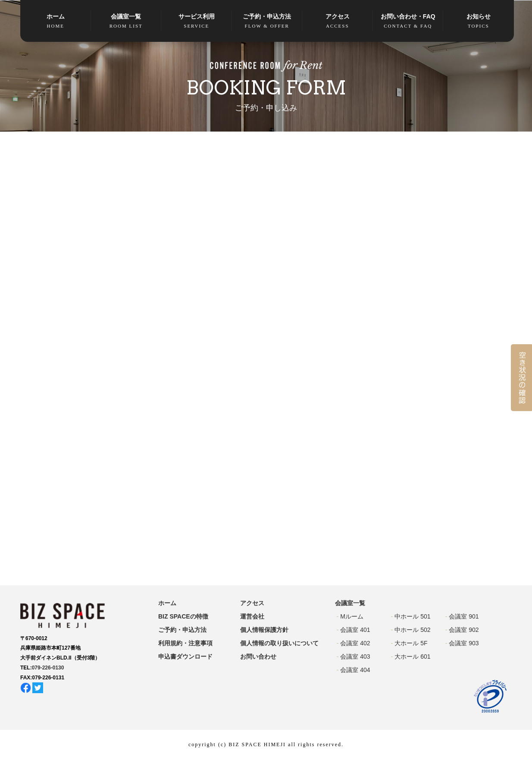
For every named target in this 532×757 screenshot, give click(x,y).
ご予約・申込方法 (267, 21)
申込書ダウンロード (185, 656)
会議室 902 (464, 630)
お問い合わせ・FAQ (408, 21)
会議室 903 (464, 643)
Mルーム (352, 616)
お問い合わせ (258, 656)
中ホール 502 (412, 630)
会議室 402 (355, 643)
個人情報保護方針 (264, 630)
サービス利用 (197, 21)
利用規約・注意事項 (185, 643)
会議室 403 (355, 656)
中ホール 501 (412, 616)
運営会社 (252, 616)
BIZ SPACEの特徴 (183, 616)
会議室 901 (464, 616)
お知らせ (479, 21)
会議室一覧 (126, 21)
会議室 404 (355, 670)
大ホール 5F (411, 643)
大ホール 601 (412, 656)
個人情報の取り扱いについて (279, 643)
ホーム (56, 21)
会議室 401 (355, 630)
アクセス (338, 21)
